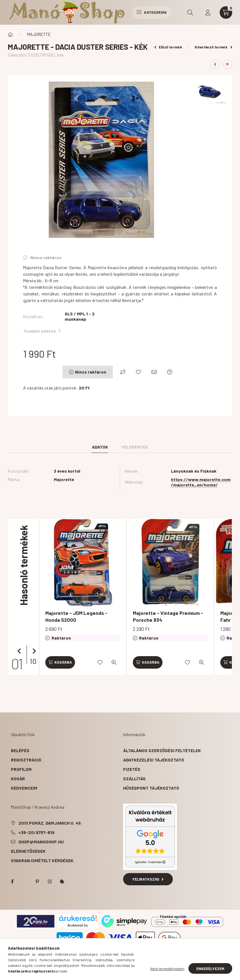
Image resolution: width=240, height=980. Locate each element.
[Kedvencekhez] (138, 372)
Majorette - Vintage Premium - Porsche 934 (168, 616)
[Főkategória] (10, 34)
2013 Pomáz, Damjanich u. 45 (50, 823)
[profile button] (208, 13)
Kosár (18, 779)
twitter (25, 882)
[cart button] (226, 13)
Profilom (21, 769)
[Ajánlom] (154, 372)
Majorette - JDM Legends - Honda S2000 (76, 616)
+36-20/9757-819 (36, 832)
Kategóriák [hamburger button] (152, 12)
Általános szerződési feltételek (162, 750)
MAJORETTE (39, 34)
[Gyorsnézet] (114, 662)
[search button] (190, 13)
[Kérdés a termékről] (170, 372)
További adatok (42, 331)
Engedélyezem (210, 968)
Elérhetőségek (28, 851)
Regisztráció (26, 760)
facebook (12, 882)
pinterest (37, 882)
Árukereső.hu (78, 925)
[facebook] (215, 64)
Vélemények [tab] (135, 447)
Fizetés (132, 769)
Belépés (20, 750)
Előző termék (168, 47)
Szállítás (134, 779)
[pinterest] (227, 64)
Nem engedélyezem (167, 968)
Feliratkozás (148, 879)
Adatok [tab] (100, 447)
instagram (50, 882)
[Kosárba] (60, 662)
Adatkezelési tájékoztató (154, 760)
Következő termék (213, 47)
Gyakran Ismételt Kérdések (42, 860)
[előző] (20, 651)
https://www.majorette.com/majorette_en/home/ (201, 482)
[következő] (33, 651)
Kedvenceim (24, 788)
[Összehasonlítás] (123, 372)
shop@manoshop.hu (41, 842)
